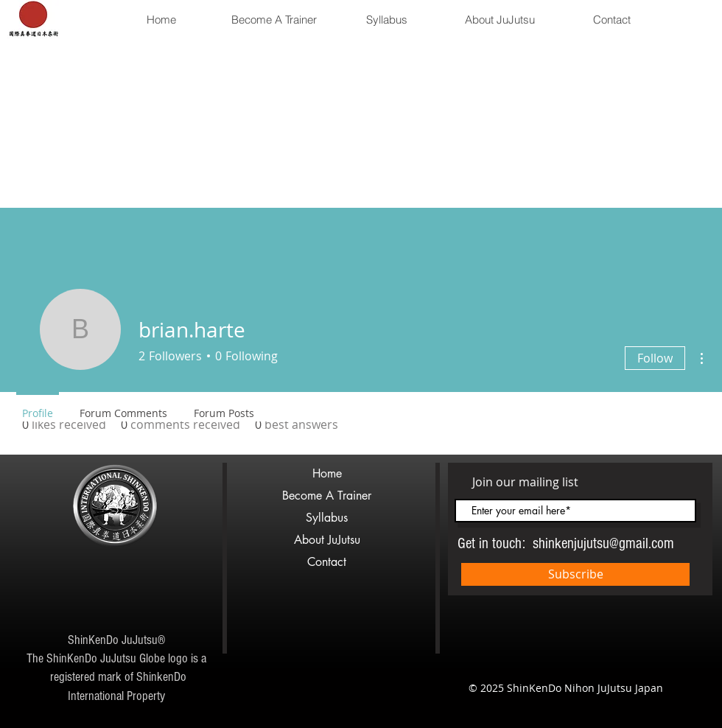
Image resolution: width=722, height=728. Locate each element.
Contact (327, 562)
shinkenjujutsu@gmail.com (603, 543)
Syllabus (327, 518)
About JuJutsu (327, 540)
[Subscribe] (575, 574)
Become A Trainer (327, 496)
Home (327, 473)
